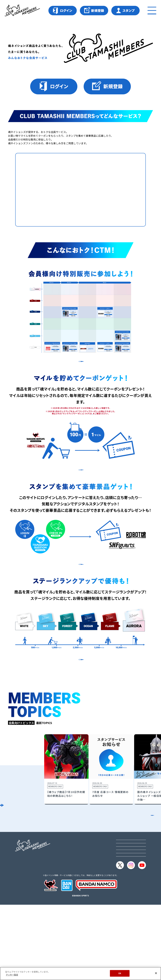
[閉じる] (156, 973)
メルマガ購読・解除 (127, 923)
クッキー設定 (124, 916)
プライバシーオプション (130, 909)
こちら (92, 425)
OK (120, 973)
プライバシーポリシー (129, 902)
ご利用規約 (122, 895)
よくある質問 (124, 930)
